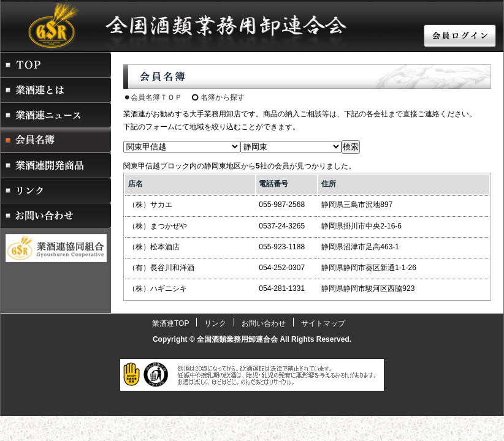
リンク (56, 190)
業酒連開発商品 (56, 165)
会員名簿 (56, 140)
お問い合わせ (56, 215)
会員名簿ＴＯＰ (156, 97)
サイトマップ (323, 323)
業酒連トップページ (56, 65)
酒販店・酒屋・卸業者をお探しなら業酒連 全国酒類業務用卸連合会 (160, 24)
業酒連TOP (170, 323)
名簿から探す (223, 97)
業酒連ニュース (56, 115)
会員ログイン (460, 37)
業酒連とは (56, 90)
